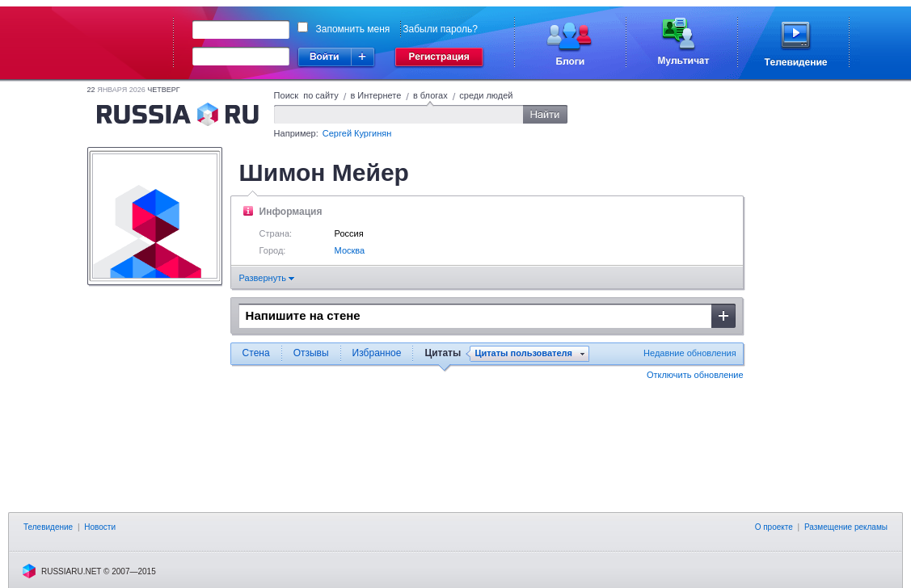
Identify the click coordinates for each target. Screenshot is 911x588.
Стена (256, 353)
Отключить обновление (695, 375)
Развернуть (267, 278)
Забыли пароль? (440, 29)
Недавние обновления (690, 353)
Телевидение (48, 527)
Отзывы (311, 353)
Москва (350, 250)
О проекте (774, 527)
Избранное (377, 353)
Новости (100, 527)
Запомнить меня (353, 29)
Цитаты (443, 353)
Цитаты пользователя (523, 353)
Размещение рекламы (846, 527)
